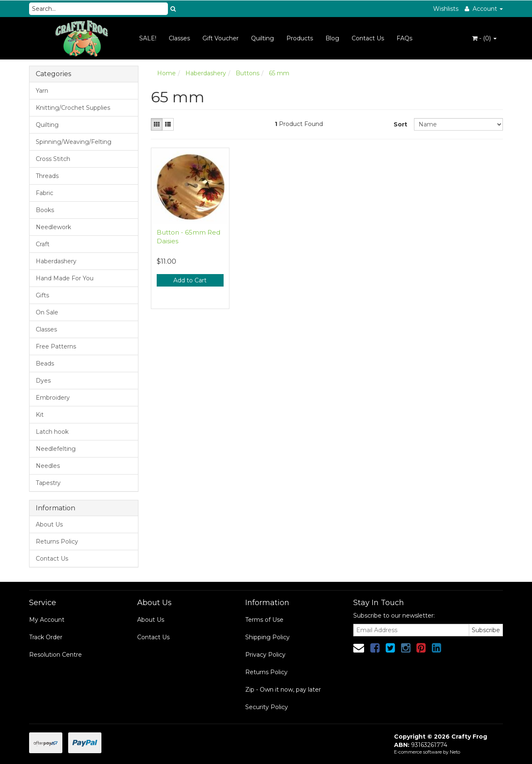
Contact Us (368, 38)
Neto (455, 752)
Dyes (43, 381)
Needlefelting (56, 449)
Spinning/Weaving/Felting (74, 142)
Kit (40, 415)
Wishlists (446, 9)
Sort (400, 124)
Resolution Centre (55, 655)
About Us (49, 524)
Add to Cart (190, 280)
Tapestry (48, 483)
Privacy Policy (265, 655)
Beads (45, 363)
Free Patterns (56, 346)
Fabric (44, 193)
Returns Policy (57, 541)
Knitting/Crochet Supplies (73, 108)
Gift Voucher (220, 38)
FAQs (404, 38)
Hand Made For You (65, 278)
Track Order (46, 637)
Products (300, 38)
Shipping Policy (267, 637)
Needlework (53, 227)
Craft (43, 244)
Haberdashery (56, 261)
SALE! (148, 38)
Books (45, 210)
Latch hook (52, 432)
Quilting (262, 38)
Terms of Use (264, 620)
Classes (179, 38)
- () (484, 38)
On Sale (47, 312)
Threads (47, 176)
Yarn (42, 91)
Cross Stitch (53, 159)
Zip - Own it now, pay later (283, 690)
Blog (332, 38)
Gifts (42, 295)
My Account (47, 620)
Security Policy (267, 707)
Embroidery (53, 398)
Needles (48, 466)
